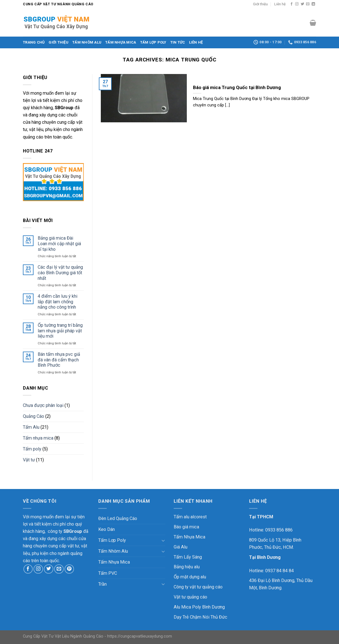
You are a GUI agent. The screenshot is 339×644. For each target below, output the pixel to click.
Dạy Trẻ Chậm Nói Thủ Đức (200, 617)
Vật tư (29, 460)
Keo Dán (107, 529)
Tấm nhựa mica (38, 438)
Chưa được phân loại (43, 405)
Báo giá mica (186, 527)
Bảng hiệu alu (187, 567)
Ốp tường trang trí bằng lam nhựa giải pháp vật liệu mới (60, 331)
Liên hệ (280, 4)
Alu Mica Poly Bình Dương (199, 607)
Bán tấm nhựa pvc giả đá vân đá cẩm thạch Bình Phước (59, 360)
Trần (102, 584)
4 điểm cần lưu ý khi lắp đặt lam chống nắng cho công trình (58, 302)
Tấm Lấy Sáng (188, 557)
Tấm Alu (31, 427)
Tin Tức (178, 42)
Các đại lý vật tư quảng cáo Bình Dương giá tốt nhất (60, 273)
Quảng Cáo (34, 416)
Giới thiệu (260, 4)
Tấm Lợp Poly (153, 42)
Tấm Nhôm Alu (87, 42)
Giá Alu (181, 547)
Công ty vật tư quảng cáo (198, 587)
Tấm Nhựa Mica (121, 42)
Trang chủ (34, 42)
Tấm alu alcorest (190, 517)
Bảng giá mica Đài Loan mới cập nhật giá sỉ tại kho (59, 244)
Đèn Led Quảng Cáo (118, 518)
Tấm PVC (108, 573)
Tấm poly (32, 449)
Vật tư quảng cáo (190, 597)
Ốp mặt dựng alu (190, 577)
